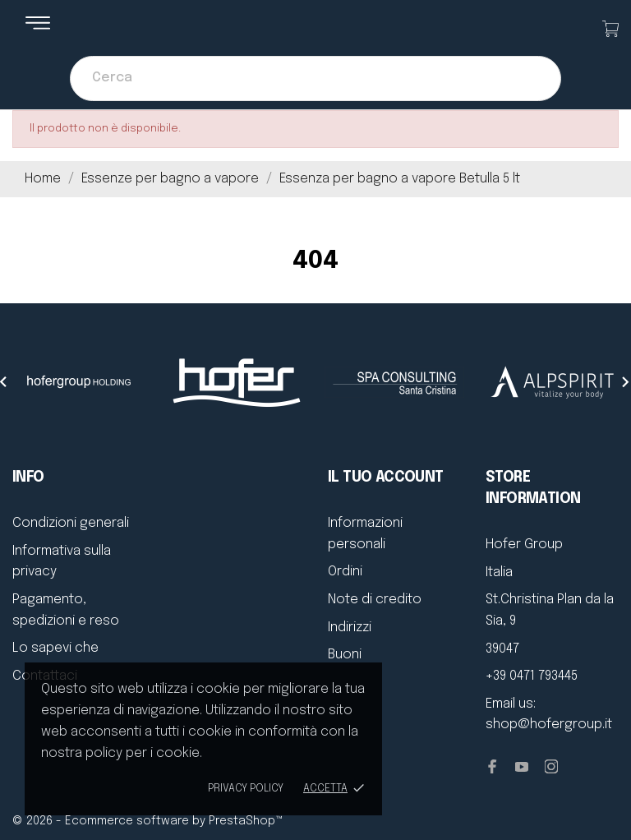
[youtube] (522, 767)
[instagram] (551, 766)
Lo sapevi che (55, 648)
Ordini (345, 572)
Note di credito (375, 600)
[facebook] (492, 766)
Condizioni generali (71, 523)
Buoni (345, 655)
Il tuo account (386, 478)
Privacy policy (246, 789)
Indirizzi (350, 628)
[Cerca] (315, 78)
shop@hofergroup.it (549, 725)
